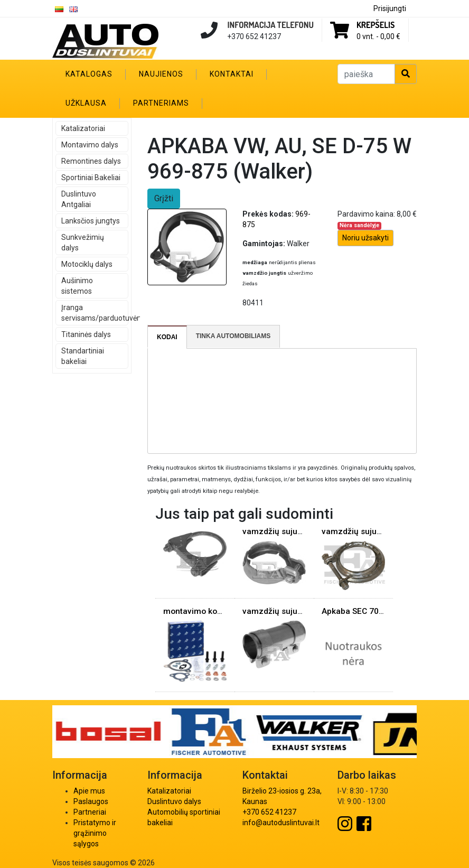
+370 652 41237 (269, 812)
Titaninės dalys (86, 334)
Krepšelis (376, 25)
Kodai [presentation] (167, 337)
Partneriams (161, 103)
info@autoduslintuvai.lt (281, 823)
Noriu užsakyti (365, 238)
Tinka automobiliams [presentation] (233, 336)
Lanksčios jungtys (91, 221)
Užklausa (86, 103)
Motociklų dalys (87, 264)
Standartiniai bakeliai (83, 356)
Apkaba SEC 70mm (358, 611)
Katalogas (89, 74)
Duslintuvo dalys (174, 801)
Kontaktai (232, 74)
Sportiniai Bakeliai (91, 178)
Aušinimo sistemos (77, 286)
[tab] (167, 337)
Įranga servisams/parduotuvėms (95, 313)
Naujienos (161, 74)
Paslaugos (91, 801)
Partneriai (90, 812)
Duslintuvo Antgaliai (79, 199)
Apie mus (89, 791)
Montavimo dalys (90, 145)
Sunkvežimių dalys (83, 242)
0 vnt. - (378, 36)
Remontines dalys (91, 161)
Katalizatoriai (83, 128)
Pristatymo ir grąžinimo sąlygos (95, 833)
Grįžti (164, 198)
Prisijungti (390, 8)
